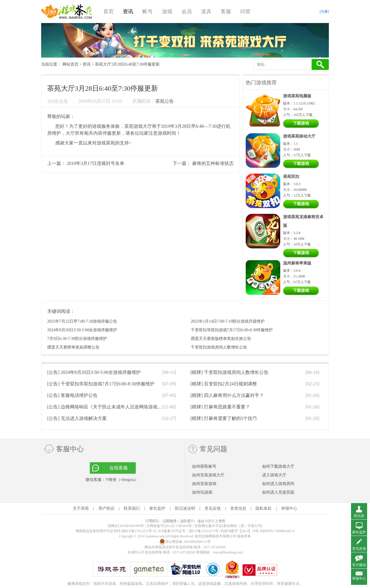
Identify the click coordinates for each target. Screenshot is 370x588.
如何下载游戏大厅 (278, 466)
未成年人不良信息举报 (145, 552)
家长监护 (157, 508)
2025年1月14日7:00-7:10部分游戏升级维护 (228, 321)
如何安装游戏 (204, 484)
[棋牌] (229, 372)
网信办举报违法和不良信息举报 (169, 547)
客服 (226, 12)
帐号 (148, 12)
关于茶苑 (81, 508)
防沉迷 (359, 516)
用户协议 (106, 508)
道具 (206, 12)
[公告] (94, 372)
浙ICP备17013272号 (204, 531)
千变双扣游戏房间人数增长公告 (219, 347)
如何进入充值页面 (278, 492)
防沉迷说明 (185, 508)
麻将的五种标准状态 (213, 163)
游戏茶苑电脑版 (297, 96)
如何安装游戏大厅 (208, 475)
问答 (245, 12)
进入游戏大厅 (274, 475)
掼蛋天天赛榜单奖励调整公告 (73, 347)
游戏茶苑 (67, 12)
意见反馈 (213, 508)
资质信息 (238, 508)
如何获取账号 (204, 466)
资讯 (128, 12)
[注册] (324, 12)
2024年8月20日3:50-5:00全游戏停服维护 (82, 330)
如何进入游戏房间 (278, 484)
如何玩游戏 (202, 492)
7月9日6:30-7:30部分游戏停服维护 (77, 339)
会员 (187, 12)
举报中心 (289, 508)
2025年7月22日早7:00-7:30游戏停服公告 (82, 321)
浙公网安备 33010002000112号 (185, 542)
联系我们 (132, 508)
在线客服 (119, 468)
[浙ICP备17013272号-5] (139, 531)
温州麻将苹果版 (297, 263)
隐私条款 (264, 508)
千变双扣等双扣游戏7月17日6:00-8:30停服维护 (232, 330)
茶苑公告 (165, 101)
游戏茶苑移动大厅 (299, 136)
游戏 (167, 12)
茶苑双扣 (291, 177)
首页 (108, 12)
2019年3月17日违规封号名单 (96, 163)
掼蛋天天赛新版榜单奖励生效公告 (221, 339)
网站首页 (70, 64)
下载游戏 (301, 123)
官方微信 (359, 565)
